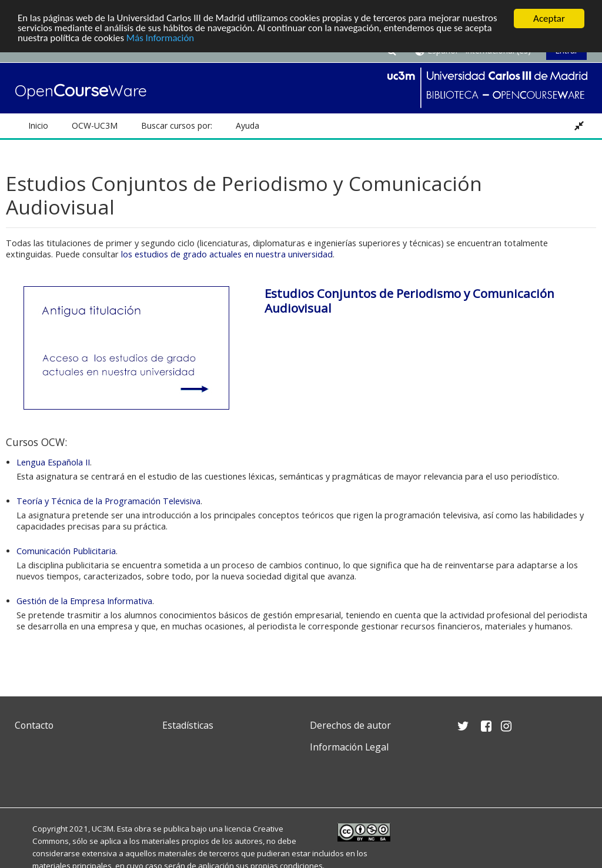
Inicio (38, 125)
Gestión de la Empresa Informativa (84, 601)
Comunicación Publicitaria (66, 551)
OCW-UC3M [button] (95, 125)
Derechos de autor (350, 725)
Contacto (34, 725)
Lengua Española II (53, 462)
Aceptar (549, 19)
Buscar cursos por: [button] (177, 125)
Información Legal (349, 747)
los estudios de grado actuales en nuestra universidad (227, 254)
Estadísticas (188, 725)
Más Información (162, 39)
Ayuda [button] (248, 125)
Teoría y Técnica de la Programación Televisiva (108, 501)
